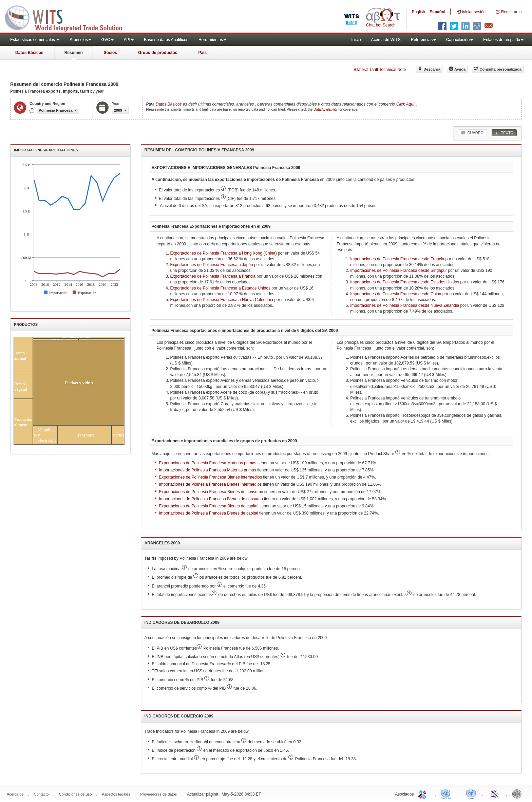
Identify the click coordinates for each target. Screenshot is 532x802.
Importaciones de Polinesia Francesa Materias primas (208, 470)
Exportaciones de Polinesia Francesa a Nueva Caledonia (222, 300)
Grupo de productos (158, 53)
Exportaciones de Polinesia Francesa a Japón (212, 265)
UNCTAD (447, 794)
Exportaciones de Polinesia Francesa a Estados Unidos (221, 288)
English (419, 12)
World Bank (518, 794)
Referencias (423, 40)
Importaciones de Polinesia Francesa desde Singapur (398, 271)
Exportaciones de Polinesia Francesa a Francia (213, 276)
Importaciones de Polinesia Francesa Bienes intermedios (211, 484)
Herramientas (212, 40)
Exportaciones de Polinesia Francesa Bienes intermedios (211, 477)
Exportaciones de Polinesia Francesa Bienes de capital (209, 506)
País (202, 53)
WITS (68, 17)
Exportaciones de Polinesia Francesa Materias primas (208, 463)
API (129, 40)
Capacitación (460, 40)
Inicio (356, 40)
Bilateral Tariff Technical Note (380, 70)
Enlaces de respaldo (503, 40)
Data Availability (326, 109)
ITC (423, 794)
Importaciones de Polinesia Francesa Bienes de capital (209, 513)
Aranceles (80, 40)
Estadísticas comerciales (35, 40)
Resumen (74, 53)
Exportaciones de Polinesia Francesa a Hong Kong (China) (224, 253)
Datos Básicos (29, 53)
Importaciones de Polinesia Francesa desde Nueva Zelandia (405, 305)
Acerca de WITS (386, 40)
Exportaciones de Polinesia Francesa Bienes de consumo (211, 492)
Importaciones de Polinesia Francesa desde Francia (397, 259)
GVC (108, 40)
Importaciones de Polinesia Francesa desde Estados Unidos (405, 282)
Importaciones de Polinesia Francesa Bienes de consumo (211, 499)
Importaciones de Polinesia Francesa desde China (396, 294)
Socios (110, 53)
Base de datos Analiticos (166, 40)
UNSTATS (471, 794)
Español (438, 12)
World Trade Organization (495, 794)
